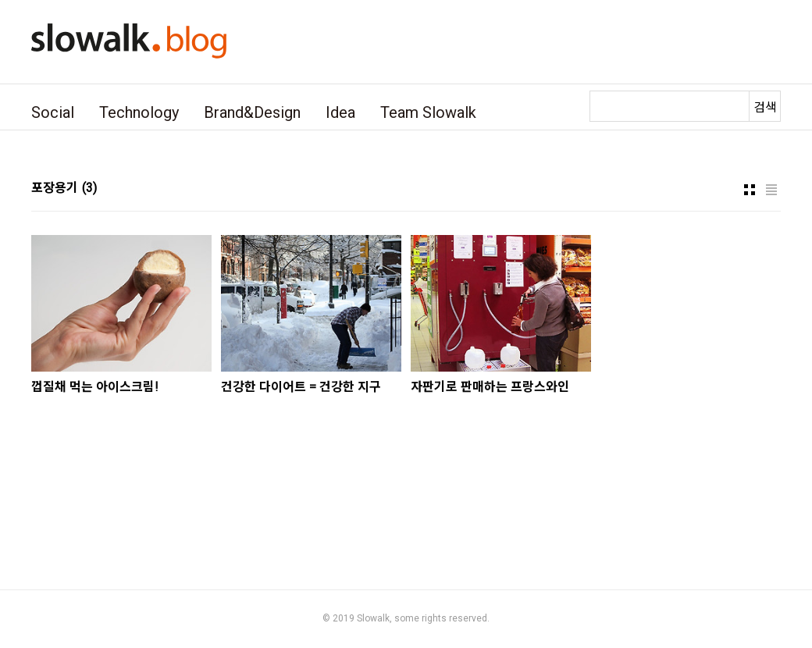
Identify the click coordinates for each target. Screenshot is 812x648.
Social (53, 112)
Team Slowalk (428, 112)
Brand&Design (252, 112)
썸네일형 (750, 190)
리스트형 (771, 190)
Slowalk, (374, 618)
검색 (765, 107)
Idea (340, 112)
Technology (139, 112)
